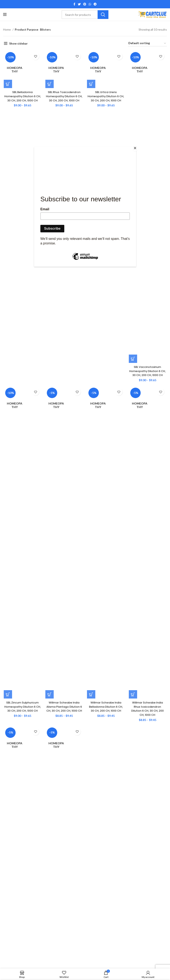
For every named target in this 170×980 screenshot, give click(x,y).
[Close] (135, 148)
